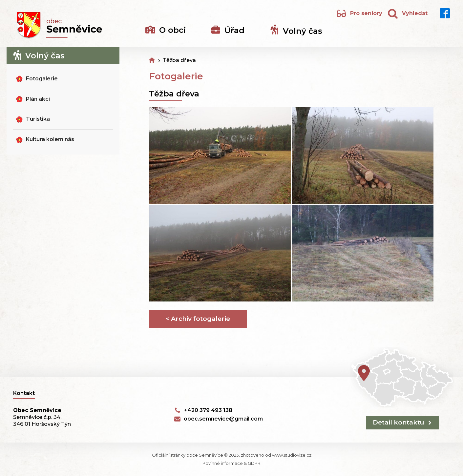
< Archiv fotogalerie (198, 319)
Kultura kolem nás (50, 139)
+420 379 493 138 (208, 410)
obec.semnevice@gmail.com (223, 419)
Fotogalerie (42, 79)
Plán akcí (38, 99)
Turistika (38, 119)
